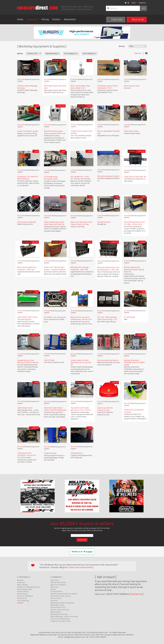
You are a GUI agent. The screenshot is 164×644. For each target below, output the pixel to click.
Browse (20, 580)
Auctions (54, 601)
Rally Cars (55, 587)
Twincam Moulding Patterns (108, 360)
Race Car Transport (58, 585)
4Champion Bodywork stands (108, 176)
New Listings (22, 585)
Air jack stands (129, 317)
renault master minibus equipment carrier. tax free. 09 (81, 363)
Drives (53, 589)
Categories (32, 19)
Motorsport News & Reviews (62, 603)
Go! (143, 8)
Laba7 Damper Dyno (25, 408)
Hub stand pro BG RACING (27, 222)
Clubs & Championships (60, 619)
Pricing (45, 19)
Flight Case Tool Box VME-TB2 (135, 177)
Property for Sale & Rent (60, 621)
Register (142, 3)
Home (20, 19)
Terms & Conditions (25, 596)
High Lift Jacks (49, 360)
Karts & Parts (56, 598)
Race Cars (54, 580)
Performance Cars (58, 607)
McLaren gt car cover (132, 86)
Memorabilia (56, 612)
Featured (21, 582)
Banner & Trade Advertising (28, 587)
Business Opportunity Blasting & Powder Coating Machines (134, 270)
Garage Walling (76, 453)
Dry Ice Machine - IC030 (80, 177)
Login (134, 3)
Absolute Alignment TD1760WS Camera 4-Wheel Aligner (134, 363)
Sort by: (122, 46)
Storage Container (104, 222)
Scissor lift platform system (28, 131)
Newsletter (70, 19)
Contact (56, 19)
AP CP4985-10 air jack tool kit (55, 317)
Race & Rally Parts (58, 582)
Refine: (20, 54)
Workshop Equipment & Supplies (64, 594)
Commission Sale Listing (60, 596)
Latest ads (116, 20)
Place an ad (137, 20)
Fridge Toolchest (50, 453)
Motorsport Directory (59, 614)
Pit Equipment (56, 591)
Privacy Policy (23, 591)
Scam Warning (23, 601)
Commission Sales (25, 589)
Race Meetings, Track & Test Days (64, 617)
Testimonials (22, 594)
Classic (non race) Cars (60, 610)
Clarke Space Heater (131, 131)
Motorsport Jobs (57, 605)
